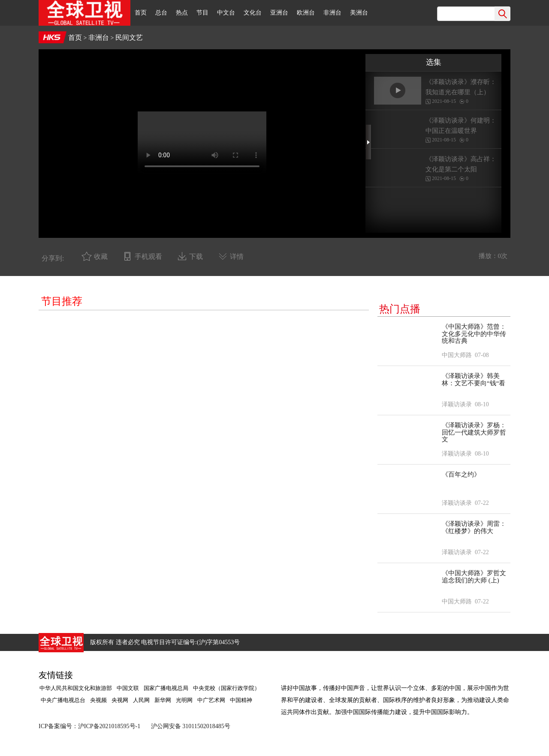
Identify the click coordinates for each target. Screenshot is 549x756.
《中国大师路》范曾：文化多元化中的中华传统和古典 (474, 334)
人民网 (141, 700)
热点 (182, 13)
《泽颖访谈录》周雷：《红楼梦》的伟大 (474, 527)
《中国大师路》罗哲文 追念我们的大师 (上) (474, 577)
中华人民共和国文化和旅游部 (76, 688)
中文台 (226, 13)
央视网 (120, 700)
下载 (196, 256)
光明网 (184, 700)
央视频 (98, 700)
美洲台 (359, 13)
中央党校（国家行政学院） (226, 688)
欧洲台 (306, 13)
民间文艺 (129, 37)
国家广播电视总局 (166, 688)
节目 (202, 13)
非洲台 (332, 13)
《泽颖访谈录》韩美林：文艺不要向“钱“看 (474, 379)
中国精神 (241, 700)
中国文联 (128, 688)
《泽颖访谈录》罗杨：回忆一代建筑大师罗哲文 (474, 432)
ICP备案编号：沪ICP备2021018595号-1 (89, 726)
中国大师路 (457, 355)
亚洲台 (279, 13)
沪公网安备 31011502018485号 (191, 726)
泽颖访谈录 (457, 404)
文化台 (253, 13)
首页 (141, 13)
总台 (161, 13)
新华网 (163, 700)
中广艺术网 (211, 700)
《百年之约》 (461, 474)
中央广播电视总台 (62, 700)
